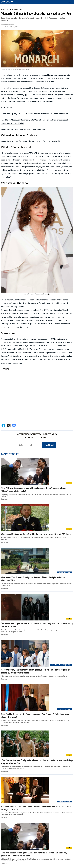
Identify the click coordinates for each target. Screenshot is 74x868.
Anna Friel (50, 101)
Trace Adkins (31, 101)
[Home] (7, 2)
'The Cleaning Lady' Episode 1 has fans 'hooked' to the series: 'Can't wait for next (35, 114)
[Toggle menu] (71, 2)
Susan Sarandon (15, 101)
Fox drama (20, 75)
